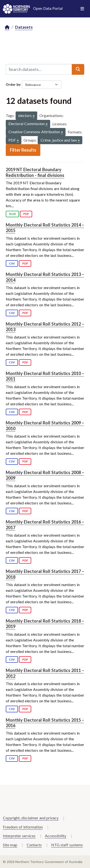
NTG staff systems (67, 845)
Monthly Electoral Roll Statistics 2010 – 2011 (45, 376)
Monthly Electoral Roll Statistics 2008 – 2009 (45, 475)
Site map (10, 845)
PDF (26, 214)
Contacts (34, 845)
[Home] (7, 27)
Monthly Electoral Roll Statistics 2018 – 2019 (45, 624)
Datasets (24, 27)
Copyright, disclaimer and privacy (31, 818)
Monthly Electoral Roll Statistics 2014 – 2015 (45, 228)
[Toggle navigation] (82, 9)
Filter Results (23, 150)
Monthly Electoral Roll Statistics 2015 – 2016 (45, 723)
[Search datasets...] (39, 69)
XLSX (12, 214)
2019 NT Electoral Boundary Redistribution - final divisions (35, 172)
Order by (13, 84)
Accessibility (56, 836)
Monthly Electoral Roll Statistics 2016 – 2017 (45, 525)
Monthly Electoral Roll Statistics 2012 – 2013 (45, 327)
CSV (12, 263)
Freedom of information (23, 827)
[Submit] (78, 69)
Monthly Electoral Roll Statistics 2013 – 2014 (45, 277)
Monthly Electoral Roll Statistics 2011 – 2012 (45, 673)
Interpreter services (19, 836)
